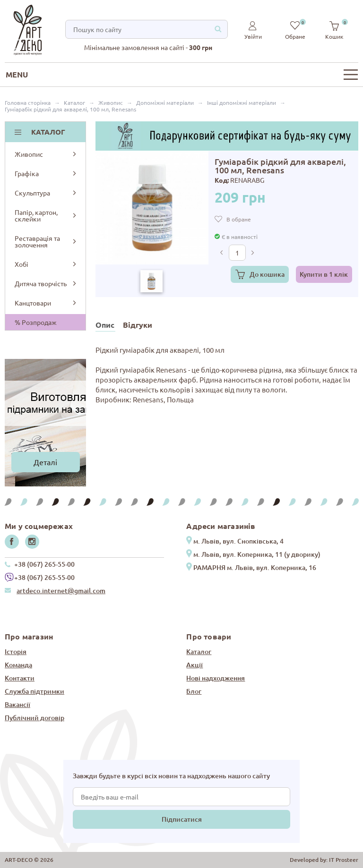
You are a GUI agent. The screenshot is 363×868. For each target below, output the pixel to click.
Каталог (199, 651)
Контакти (20, 678)
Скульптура (46, 193)
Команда (18, 665)
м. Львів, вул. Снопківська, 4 (238, 541)
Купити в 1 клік (324, 274)
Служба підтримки (35, 691)
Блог (194, 691)
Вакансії (17, 704)
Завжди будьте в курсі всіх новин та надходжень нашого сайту (171, 776)
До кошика (267, 274)
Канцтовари (46, 303)
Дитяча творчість (46, 283)
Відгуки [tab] (138, 325)
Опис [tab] (105, 325)
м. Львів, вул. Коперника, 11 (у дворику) (257, 554)
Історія (16, 651)
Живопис (46, 154)
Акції (194, 665)
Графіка (46, 173)
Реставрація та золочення (46, 241)
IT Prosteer (344, 860)
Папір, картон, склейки (46, 215)
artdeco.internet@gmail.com (61, 591)
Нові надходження (216, 678)
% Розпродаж (36, 322)
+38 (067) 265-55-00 (44, 564)
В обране (239, 219)
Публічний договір (35, 718)
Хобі (46, 264)
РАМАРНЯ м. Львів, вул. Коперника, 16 (255, 567)
